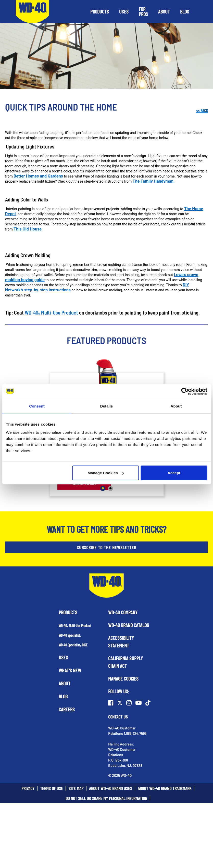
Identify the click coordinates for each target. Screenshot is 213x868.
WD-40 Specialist (70, 635)
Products (68, 612)
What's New (70, 670)
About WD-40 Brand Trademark (165, 788)
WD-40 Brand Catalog (129, 625)
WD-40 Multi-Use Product (51, 313)
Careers (67, 709)
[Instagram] (129, 703)
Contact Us (118, 717)
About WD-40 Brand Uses (111, 788)
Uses (63, 657)
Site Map (76, 788)
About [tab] (176, 406)
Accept (174, 473)
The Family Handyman (153, 181)
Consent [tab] (37, 406)
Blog (63, 696)
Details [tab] (107, 406)
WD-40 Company (123, 612)
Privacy (28, 788)
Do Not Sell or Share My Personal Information (106, 798)
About (65, 683)
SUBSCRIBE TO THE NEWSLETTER (107, 547)
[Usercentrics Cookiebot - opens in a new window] (185, 391)
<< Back (202, 110)
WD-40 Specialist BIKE (73, 645)
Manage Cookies (106, 473)
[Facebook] (111, 703)
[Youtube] (139, 703)
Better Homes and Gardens (38, 176)
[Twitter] (120, 703)
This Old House (28, 229)
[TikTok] (148, 703)
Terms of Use (52, 788)
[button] (100, 11)
